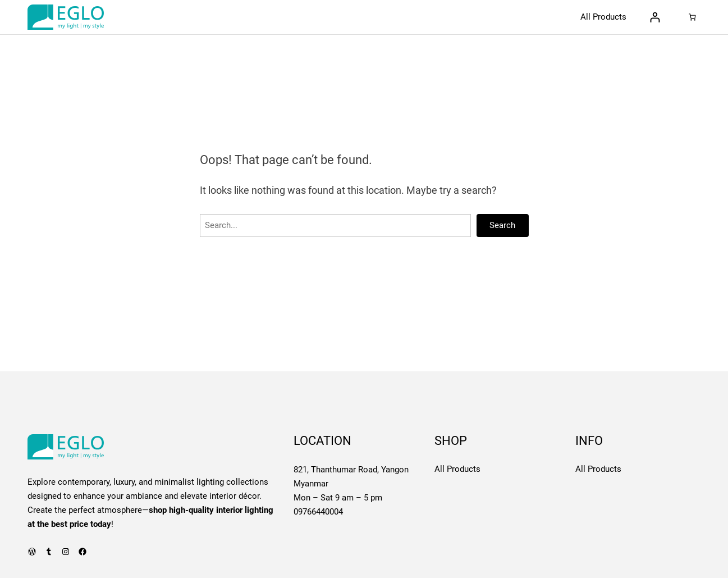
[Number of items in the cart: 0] (692, 17)
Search (502, 225)
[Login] (655, 17)
